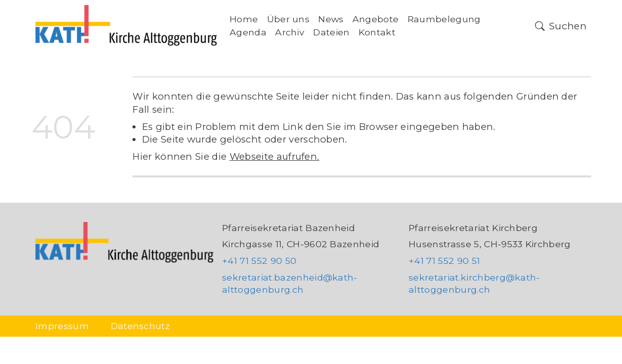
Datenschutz (141, 326)
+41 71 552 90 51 (444, 261)
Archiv (290, 32)
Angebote (376, 19)
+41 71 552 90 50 (259, 261)
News (331, 19)
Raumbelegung (444, 19)
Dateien (331, 32)
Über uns (288, 19)
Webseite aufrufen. (275, 156)
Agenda (248, 32)
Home (244, 19)
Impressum (62, 326)
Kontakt (377, 32)
